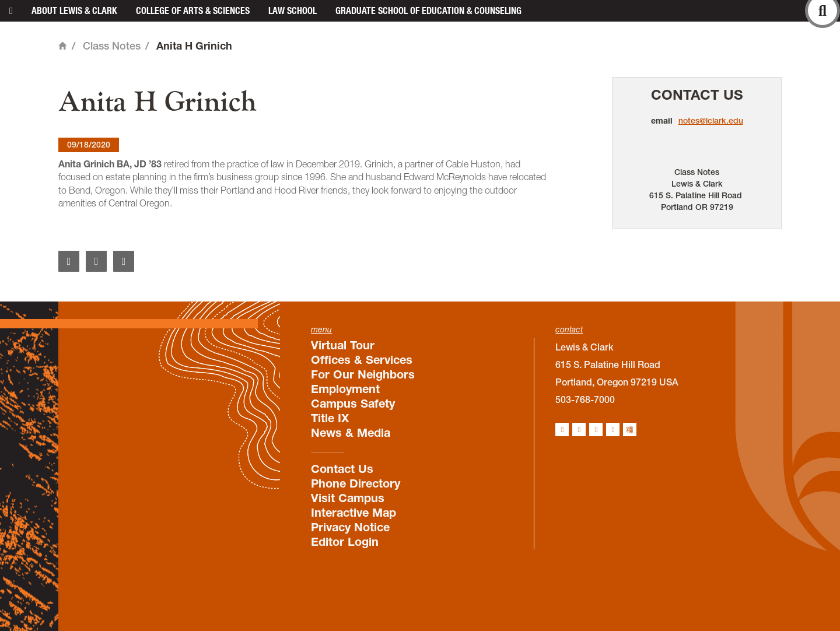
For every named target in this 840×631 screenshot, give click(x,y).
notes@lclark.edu (711, 121)
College (193, 10)
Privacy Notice (350, 527)
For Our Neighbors (363, 374)
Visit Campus (348, 498)
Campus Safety (353, 404)
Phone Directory (356, 483)
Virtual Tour (343, 345)
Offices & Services (362, 360)
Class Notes (112, 46)
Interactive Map (353, 513)
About (74, 10)
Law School (293, 10)
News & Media (351, 433)
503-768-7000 (585, 399)
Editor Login (345, 542)
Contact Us (697, 95)
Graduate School (428, 10)
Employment (345, 389)
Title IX (330, 418)
